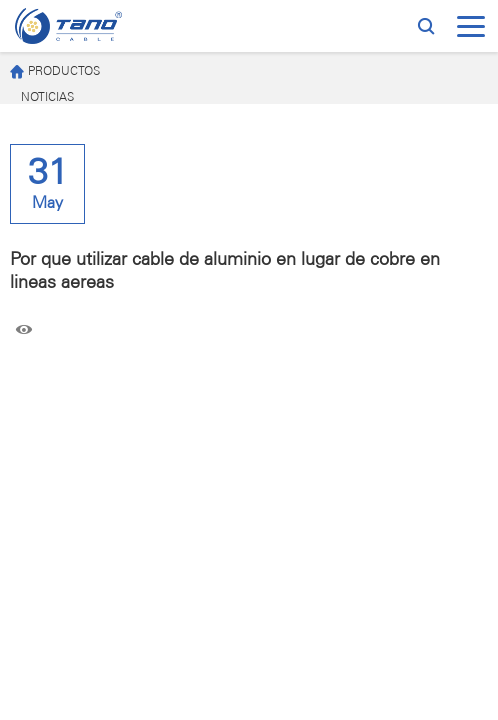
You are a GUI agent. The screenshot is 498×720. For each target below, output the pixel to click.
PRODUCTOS (55, 72)
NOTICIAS (47, 97)
